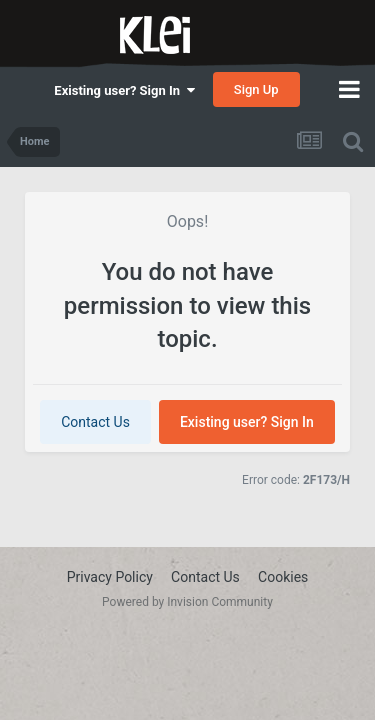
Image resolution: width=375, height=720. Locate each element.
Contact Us (95, 422)
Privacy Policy (110, 577)
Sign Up (256, 89)
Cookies (283, 577)
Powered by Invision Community (187, 602)
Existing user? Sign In (124, 90)
